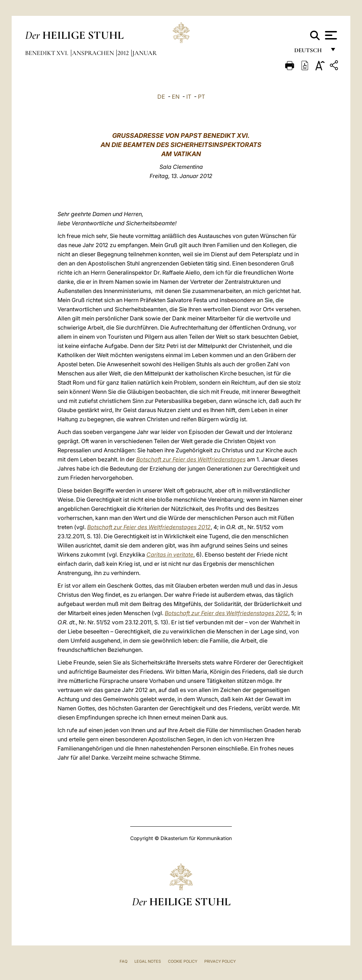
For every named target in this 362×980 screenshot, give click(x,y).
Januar (144, 53)
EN (176, 97)
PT (201, 97)
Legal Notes (148, 961)
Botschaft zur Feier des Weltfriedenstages (191, 459)
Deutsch (310, 52)
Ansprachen (94, 53)
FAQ (123, 961)
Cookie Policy (183, 961)
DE (161, 97)
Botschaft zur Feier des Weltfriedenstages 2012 (149, 527)
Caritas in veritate (170, 555)
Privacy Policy (220, 961)
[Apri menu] (330, 35)
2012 (124, 53)
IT (189, 97)
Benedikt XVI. (47, 53)
